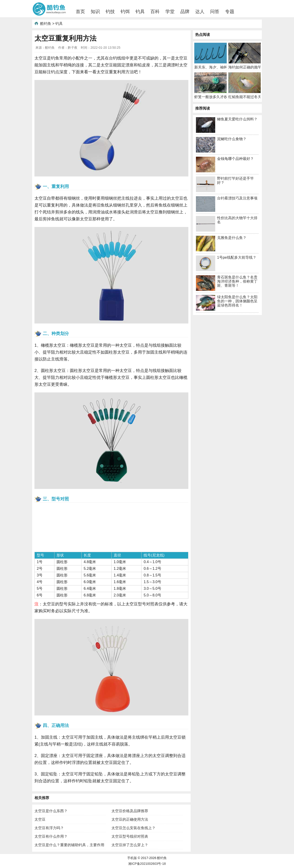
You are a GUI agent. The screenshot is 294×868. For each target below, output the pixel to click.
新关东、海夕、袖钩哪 (213, 67)
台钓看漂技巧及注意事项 (237, 198)
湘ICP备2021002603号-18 (147, 864)
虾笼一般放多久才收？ (213, 97)
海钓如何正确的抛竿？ (247, 67)
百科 (155, 11)
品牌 (185, 11)
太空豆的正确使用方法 (130, 819)
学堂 (170, 11)
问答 (215, 11)
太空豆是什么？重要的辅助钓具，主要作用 (69, 845)
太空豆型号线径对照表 (130, 836)
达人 (200, 11)
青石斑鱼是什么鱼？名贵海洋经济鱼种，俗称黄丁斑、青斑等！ (237, 281)
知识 (95, 11)
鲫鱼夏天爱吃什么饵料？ (237, 119)
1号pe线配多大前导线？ (237, 257)
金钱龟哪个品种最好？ (235, 159)
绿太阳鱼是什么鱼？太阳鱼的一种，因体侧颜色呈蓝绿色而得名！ (237, 301)
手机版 (132, 858)
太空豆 (40, 819)
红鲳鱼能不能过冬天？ (247, 97)
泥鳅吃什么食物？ (232, 139)
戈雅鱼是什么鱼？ (232, 238)
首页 (80, 11)
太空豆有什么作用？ (51, 836)
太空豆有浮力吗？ (49, 828)
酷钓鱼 (46, 24)
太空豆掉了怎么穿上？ (130, 845)
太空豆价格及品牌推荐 (130, 811)
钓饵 (125, 11)
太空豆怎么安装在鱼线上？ (133, 828)
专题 (230, 11)
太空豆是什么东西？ (51, 811)
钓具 (140, 11)
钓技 (110, 11)
